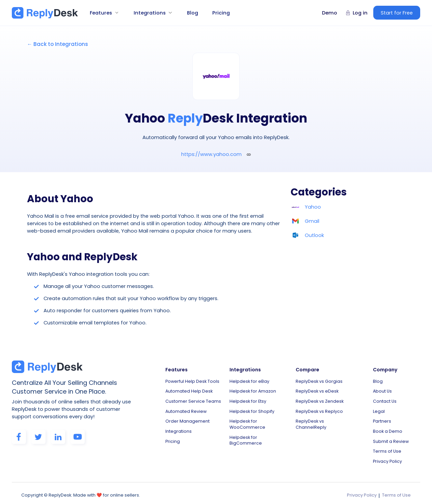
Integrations (179, 428)
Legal (379, 409)
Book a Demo (388, 428)
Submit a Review (391, 438)
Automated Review (186, 409)
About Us (382, 390)
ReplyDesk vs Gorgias (319, 381)
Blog (193, 13)
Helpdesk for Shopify (252, 409)
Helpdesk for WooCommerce (247, 421)
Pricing (221, 13)
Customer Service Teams (193, 400)
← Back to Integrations (58, 44)
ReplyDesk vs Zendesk (320, 400)
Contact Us (385, 400)
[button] (102, 13)
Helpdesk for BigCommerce (246, 437)
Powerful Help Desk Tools (192, 381)
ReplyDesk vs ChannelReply (311, 421)
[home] (45, 13)
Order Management (187, 418)
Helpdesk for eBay (249, 381)
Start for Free (397, 13)
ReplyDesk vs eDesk (317, 390)
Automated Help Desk (189, 390)
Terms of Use (387, 447)
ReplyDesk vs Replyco (319, 409)
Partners (382, 418)
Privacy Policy (387, 457)
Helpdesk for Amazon (253, 390)
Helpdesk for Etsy (248, 400)
